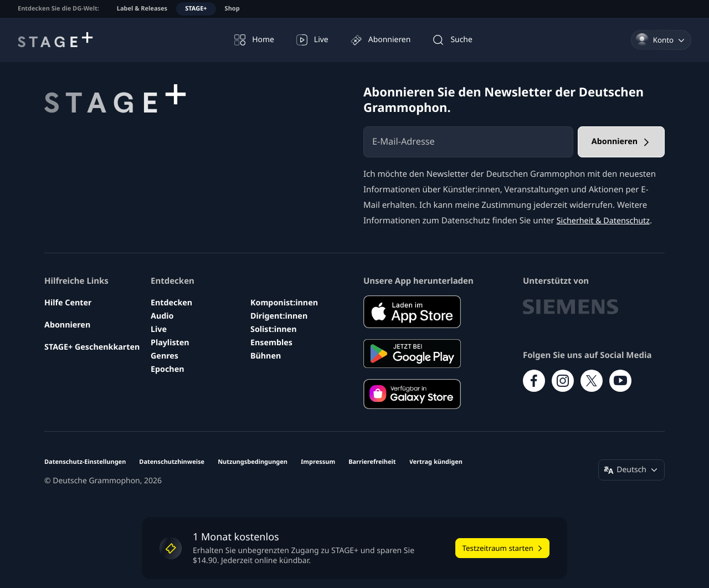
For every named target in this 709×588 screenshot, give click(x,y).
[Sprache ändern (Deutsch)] (631, 470)
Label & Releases (142, 9)
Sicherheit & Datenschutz (606, 221)
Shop (232, 9)
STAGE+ (196, 9)
